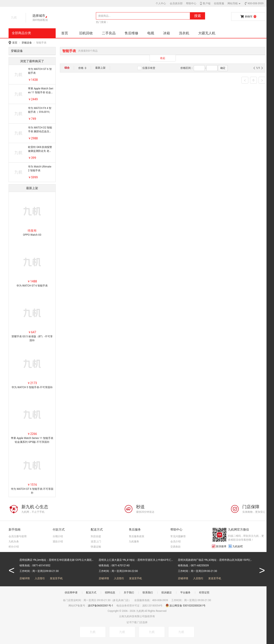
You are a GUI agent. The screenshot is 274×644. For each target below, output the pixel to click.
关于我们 (129, 593)
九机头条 (14, 541)
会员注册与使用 (18, 536)
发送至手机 (56, 578)
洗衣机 (184, 33)
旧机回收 (86, 33)
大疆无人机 (207, 33)
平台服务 (185, 593)
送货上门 (96, 541)
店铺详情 (25, 578)
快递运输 (96, 547)
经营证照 (204, 593)
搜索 (198, 16)
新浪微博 (219, 546)
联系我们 (148, 593)
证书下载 (132, 622)
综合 (67, 68)
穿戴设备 (27, 43)
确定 (223, 68)
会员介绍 (176, 541)
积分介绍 (14, 547)
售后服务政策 (137, 536)
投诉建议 (167, 593)
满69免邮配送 (40, 20)
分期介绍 (58, 536)
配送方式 (91, 593)
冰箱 (167, 33)
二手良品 (109, 33)
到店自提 (96, 536)
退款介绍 (58, 541)
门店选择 (142, 622)
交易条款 (176, 547)
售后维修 (131, 33)
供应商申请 (71, 593)
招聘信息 (110, 593)
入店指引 (40, 578)
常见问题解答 (178, 536)
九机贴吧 (236, 546)
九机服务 (134, 541)
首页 (65, 33)
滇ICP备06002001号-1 (101, 606)
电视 (151, 33)
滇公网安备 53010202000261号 (186, 606)
